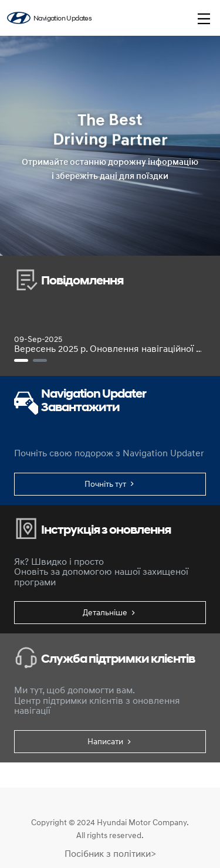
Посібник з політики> (110, 853)
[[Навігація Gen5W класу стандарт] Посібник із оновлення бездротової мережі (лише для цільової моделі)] (40, 360)
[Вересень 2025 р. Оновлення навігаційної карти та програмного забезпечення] (21, 360)
